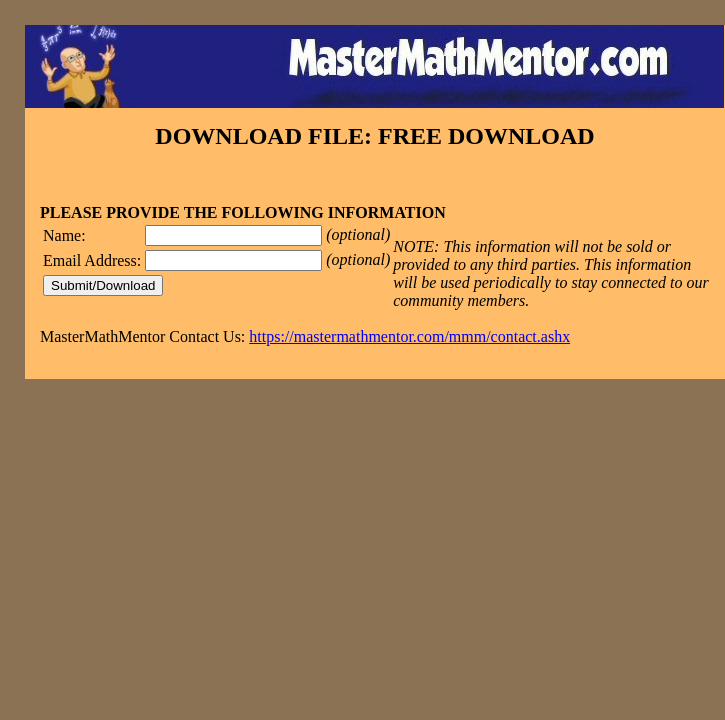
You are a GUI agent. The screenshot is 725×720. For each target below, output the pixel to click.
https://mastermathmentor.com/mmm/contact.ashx (409, 336)
